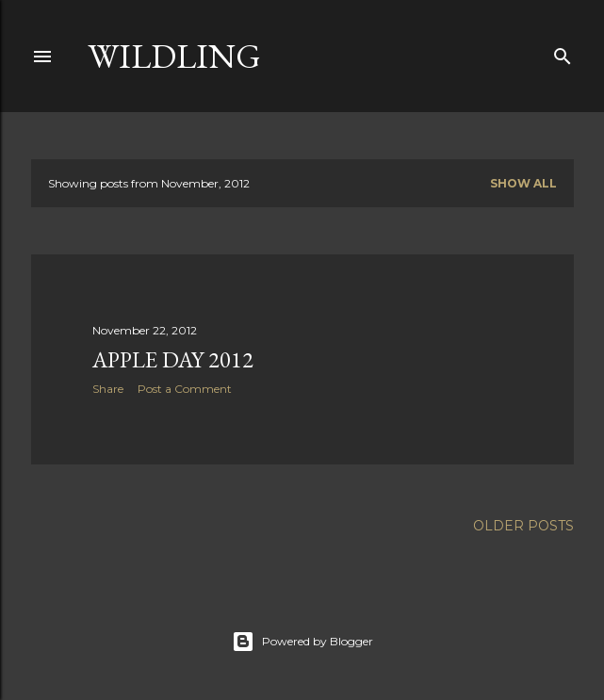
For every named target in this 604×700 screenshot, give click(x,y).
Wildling (174, 56)
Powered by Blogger (302, 642)
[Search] (563, 52)
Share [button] (108, 389)
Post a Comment (185, 389)
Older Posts (523, 526)
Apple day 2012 (173, 359)
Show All (523, 183)
